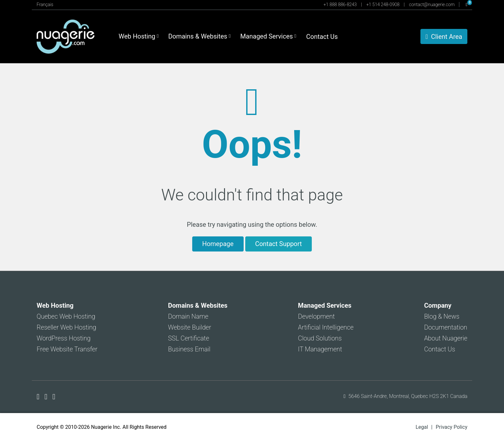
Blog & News (442, 316)
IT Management (320, 349)
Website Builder (190, 327)
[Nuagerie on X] (47, 397)
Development (316, 316)
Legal (422, 427)
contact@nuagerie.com (432, 4)
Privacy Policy (452, 427)
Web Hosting (139, 36)
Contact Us (322, 37)
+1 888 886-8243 (341, 4)
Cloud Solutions (320, 338)
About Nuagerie (446, 338)
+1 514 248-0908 (383, 4)
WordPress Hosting (64, 338)
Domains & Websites (199, 36)
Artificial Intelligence (326, 327)
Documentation (446, 327)
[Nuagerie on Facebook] (39, 397)
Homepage (218, 244)
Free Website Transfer (67, 349)
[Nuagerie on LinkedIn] (54, 397)
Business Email (189, 349)
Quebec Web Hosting (66, 316)
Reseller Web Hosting (66, 327)
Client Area (444, 37)
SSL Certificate (189, 338)
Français (45, 4)
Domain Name (188, 316)
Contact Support (279, 244)
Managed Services (268, 36)
